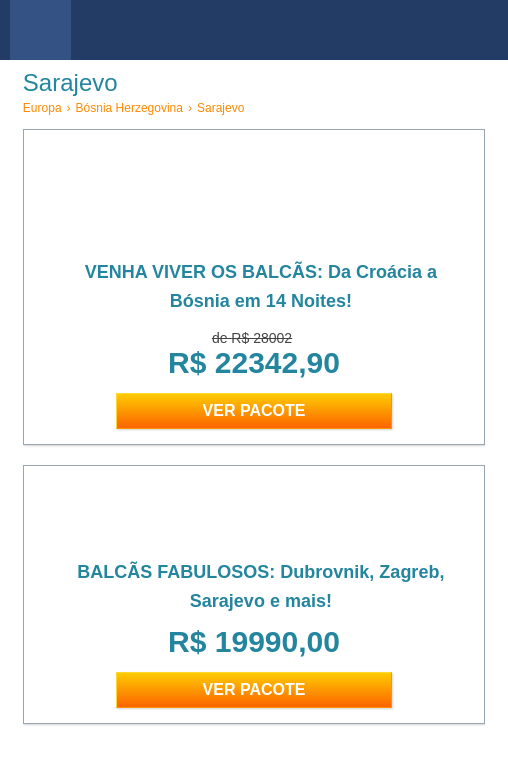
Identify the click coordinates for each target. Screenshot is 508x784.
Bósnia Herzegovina (129, 108)
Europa (42, 108)
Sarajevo (220, 108)
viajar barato (261, 30)
